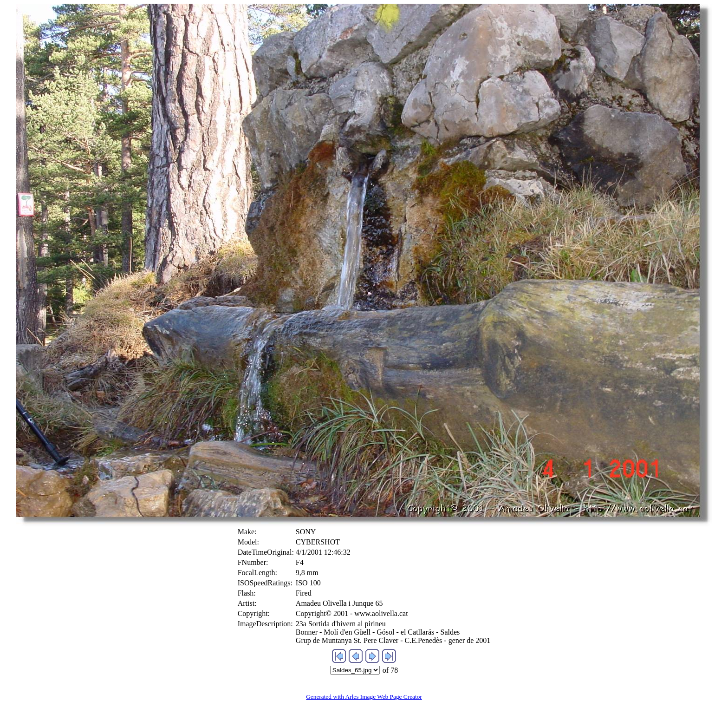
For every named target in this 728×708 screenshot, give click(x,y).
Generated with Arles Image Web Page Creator (364, 697)
